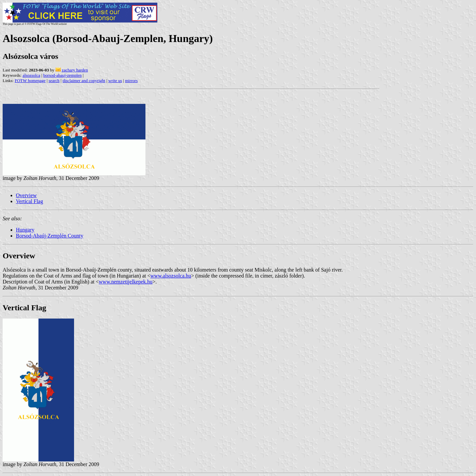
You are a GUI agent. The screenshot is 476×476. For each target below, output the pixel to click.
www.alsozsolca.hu (171, 276)
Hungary (25, 230)
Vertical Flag (29, 201)
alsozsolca (31, 75)
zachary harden (75, 70)
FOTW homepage (30, 81)
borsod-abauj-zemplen (62, 75)
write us (115, 81)
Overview (26, 195)
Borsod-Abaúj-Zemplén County (50, 236)
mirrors (131, 81)
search (54, 81)
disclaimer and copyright (84, 81)
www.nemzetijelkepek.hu (126, 282)
